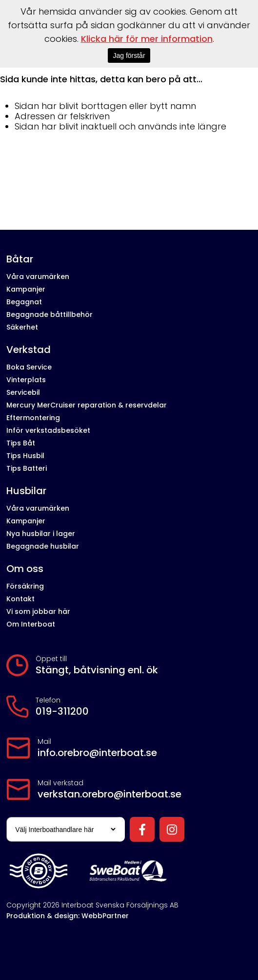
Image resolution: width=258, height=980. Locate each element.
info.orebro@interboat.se (97, 753)
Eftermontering (33, 418)
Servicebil (23, 392)
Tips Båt (21, 443)
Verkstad (29, 350)
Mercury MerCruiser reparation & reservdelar (87, 405)
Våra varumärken (38, 277)
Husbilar (26, 491)
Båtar (20, 259)
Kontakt (20, 599)
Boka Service (29, 367)
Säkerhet (22, 327)
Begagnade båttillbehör (50, 314)
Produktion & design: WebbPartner (68, 916)
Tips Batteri (27, 468)
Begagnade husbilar (43, 546)
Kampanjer (26, 289)
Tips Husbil (25, 456)
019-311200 (62, 711)
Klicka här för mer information (147, 39)
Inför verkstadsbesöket (48, 430)
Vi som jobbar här (38, 611)
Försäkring (25, 586)
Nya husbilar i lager (41, 534)
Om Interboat (31, 624)
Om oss (25, 569)
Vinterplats (26, 380)
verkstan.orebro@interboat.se (109, 794)
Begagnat (24, 302)
